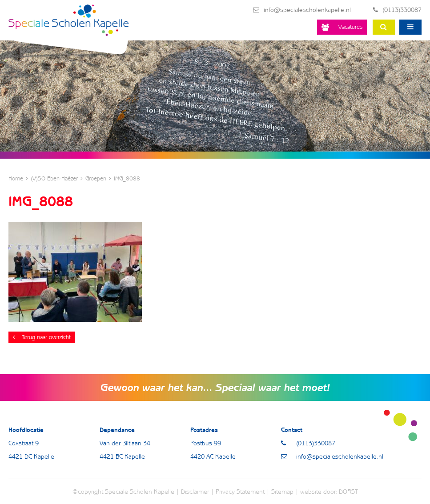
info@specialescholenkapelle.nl (302, 10)
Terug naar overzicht (42, 337)
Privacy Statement (240, 492)
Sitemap (282, 492)
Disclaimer (195, 492)
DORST (348, 492)
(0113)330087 (397, 10)
